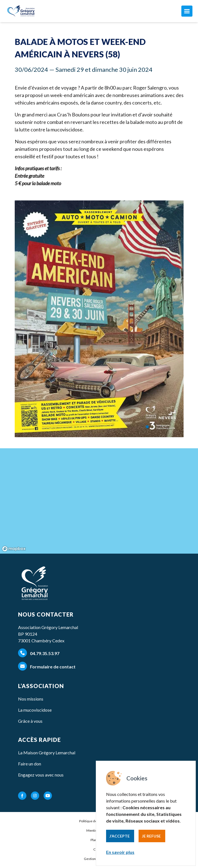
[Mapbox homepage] (14, 549)
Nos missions (31, 699)
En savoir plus (120, 852)
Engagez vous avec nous (41, 775)
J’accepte (120, 836)
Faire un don (30, 764)
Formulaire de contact (47, 666)
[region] (99, 501)
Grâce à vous (30, 721)
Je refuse (151, 836)
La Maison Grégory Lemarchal (47, 753)
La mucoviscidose (35, 710)
